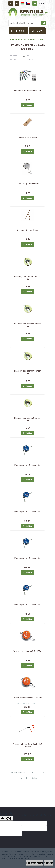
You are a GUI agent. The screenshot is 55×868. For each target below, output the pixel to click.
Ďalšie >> (36, 778)
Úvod (12, 39)
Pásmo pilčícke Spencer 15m (27, 465)
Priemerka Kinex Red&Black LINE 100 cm (27, 745)
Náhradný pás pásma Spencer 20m (27, 325)
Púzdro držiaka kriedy (27, 137)
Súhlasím (49, 863)
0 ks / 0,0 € (43, 4)
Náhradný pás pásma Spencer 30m (27, 419)
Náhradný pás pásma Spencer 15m (27, 278)
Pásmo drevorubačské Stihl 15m (27, 651)
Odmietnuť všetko (35, 863)
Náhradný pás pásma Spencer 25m (27, 372)
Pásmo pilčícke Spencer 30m (27, 605)
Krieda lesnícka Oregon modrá (27, 91)
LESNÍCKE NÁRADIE (23, 39)
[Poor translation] (9, 818)
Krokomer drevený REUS (27, 230)
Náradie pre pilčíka (38, 39)
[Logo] (28, 13)
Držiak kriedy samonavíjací (27, 184)
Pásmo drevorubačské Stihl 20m (27, 698)
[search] (44, 23)
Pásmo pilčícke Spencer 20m (27, 512)
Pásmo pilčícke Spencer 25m (27, 558)
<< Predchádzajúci (19, 772)
